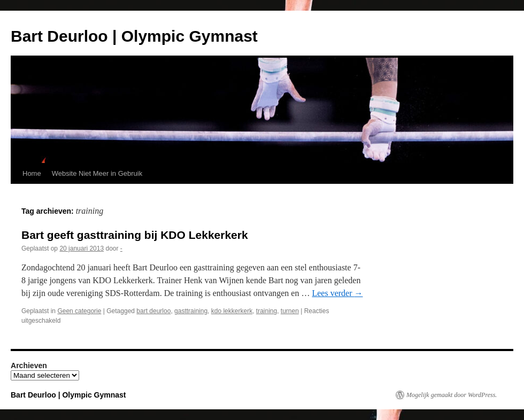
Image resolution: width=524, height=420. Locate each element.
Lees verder (337, 293)
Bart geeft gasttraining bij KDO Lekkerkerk (135, 235)
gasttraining (191, 311)
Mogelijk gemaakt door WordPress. (452, 395)
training (267, 311)
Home (32, 173)
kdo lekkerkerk (232, 311)
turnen (290, 311)
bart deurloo (153, 311)
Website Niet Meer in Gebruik (97, 173)
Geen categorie (79, 311)
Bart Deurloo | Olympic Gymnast (134, 36)
